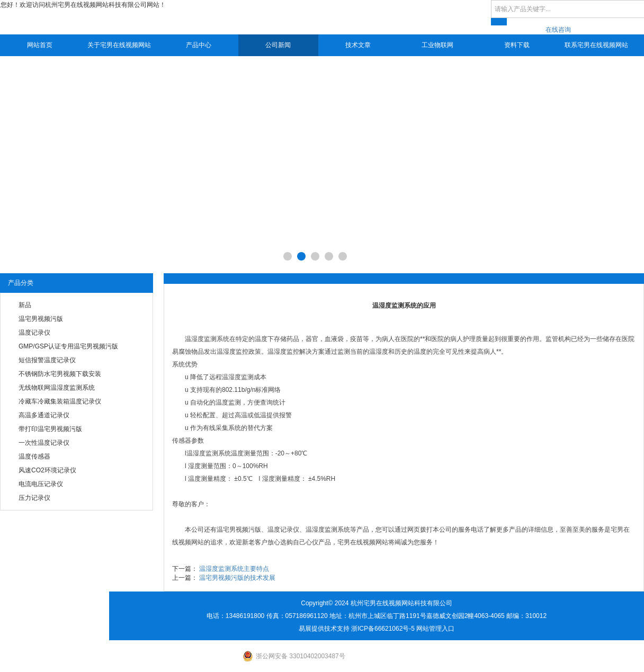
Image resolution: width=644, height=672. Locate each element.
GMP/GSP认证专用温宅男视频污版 (68, 346)
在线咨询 (558, 30)
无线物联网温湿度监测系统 (57, 388)
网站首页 (40, 45)
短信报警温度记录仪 (47, 360)
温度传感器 (34, 456)
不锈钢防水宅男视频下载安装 (60, 374)
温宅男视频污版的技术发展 (237, 578)
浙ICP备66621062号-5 (383, 629)
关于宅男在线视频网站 (119, 45)
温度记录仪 (34, 333)
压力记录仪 (34, 498)
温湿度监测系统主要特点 (234, 569)
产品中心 (199, 45)
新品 (25, 305)
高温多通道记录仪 (44, 415)
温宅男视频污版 (41, 319)
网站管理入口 (435, 629)
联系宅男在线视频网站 (596, 45)
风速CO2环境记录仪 (47, 470)
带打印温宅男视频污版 (50, 429)
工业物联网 (437, 45)
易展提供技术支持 (324, 629)
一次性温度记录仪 (44, 443)
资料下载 (517, 45)
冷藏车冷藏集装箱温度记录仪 (60, 401)
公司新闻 (278, 45)
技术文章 (358, 45)
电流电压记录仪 (41, 484)
